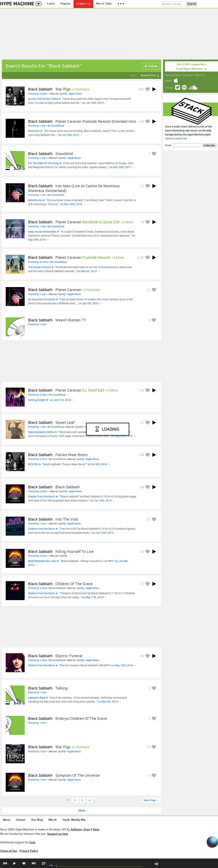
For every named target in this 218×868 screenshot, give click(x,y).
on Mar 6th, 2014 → (109, 702)
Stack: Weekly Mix (74, 820)
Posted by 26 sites (38, 262)
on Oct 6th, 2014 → (99, 464)
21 (149, 290)
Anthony (76, 829)
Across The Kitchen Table (43, 99)
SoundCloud (58, 126)
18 (142, 222)
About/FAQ (172, 75)
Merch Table (104, 4)
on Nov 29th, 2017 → (122, 167)
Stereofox (34, 131)
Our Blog (37, 820)
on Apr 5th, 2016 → (90, 303)
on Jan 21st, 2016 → (62, 400)
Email (168, 145)
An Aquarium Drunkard (42, 299)
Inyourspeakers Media (41, 432)
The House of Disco (39, 267)
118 (141, 390)
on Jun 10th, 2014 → (104, 533)
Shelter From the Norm (42, 496)
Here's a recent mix (176, 138)
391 (141, 89)
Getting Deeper (37, 400)
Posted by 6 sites (38, 94)
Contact (187, 75)
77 (142, 584)
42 (142, 552)
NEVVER (33, 464)
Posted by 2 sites (38, 395)
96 (142, 656)
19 (148, 747)
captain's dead (37, 698)
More (82, 811)
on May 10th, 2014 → (124, 665)
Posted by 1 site (37, 126)
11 (142, 186)
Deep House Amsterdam (42, 232)
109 (141, 121)
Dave (96, 829)
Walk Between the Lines (42, 561)
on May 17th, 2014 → (94, 597)
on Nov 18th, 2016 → (73, 204)
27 (142, 423)
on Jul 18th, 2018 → (70, 135)
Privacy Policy (29, 851)
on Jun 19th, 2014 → (102, 500)
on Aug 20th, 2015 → (124, 436)
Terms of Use (9, 851)
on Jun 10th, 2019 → (94, 103)
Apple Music (76, 94)
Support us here (58, 834)
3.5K (141, 257)
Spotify (63, 94)
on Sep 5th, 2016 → (89, 271)
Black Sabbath (40, 89)
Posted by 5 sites (38, 491)
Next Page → (151, 800)
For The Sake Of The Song (43, 163)
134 (141, 455)
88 (142, 487)
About (7, 820)
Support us (83, 4)
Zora (32, 842)
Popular (66, 4)
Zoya (86, 829)
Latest (51, 4)
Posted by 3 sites (38, 556)
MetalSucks (35, 200)
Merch (200, 75)
